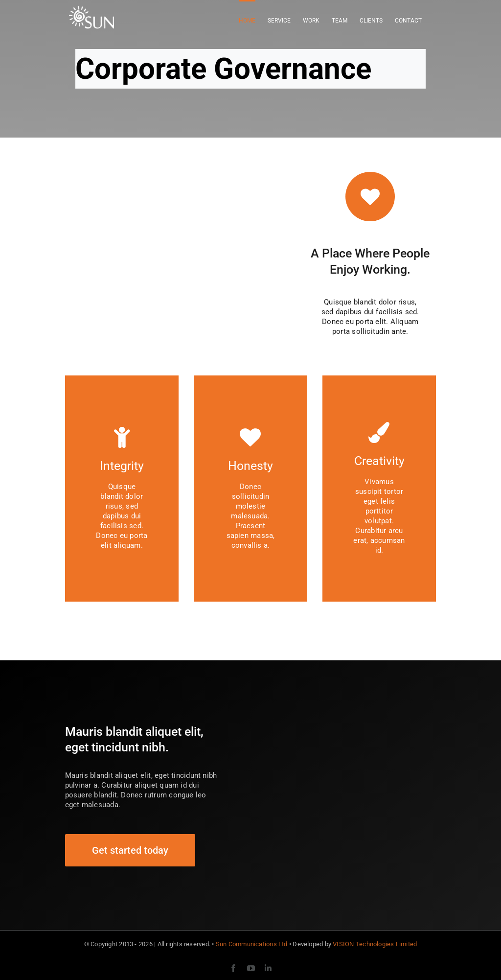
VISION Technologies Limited (375, 944)
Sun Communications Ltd (252, 944)
